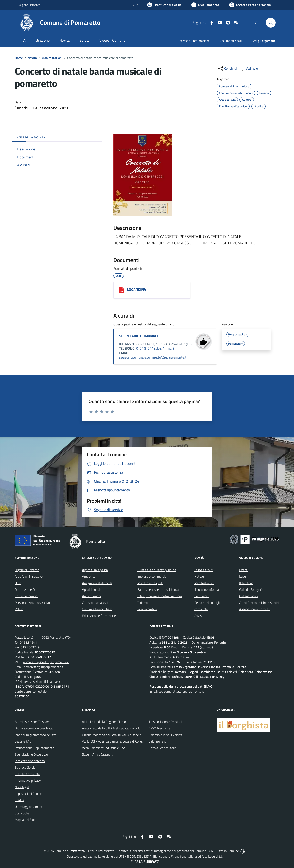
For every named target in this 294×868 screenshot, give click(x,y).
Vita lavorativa (147, 609)
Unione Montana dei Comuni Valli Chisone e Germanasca (121, 735)
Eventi (244, 570)
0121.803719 (30, 647)
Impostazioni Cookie (28, 794)
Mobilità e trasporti (150, 583)
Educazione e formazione (99, 616)
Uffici (18, 583)
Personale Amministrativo (32, 603)
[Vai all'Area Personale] (250, 5)
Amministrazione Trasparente (35, 722)
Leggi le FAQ (23, 741)
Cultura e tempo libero (97, 609)
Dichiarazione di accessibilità (34, 728)
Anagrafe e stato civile (97, 583)
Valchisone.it (157, 741)
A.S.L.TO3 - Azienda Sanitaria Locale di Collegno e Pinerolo (122, 741)
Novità (32, 58)
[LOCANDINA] (122, 290)
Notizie (199, 576)
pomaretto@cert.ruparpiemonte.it (46, 662)
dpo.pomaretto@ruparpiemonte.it (181, 691)
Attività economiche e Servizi (259, 603)
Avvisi (198, 616)
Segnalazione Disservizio (31, 754)
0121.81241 (28, 642)
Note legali (22, 787)
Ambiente (89, 576)
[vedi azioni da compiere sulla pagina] (250, 68)
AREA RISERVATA (145, 861)
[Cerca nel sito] (271, 23)
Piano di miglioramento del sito (36, 735)
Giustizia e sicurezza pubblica (157, 570)
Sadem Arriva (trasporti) (98, 754)
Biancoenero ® (163, 856)
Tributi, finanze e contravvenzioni (160, 596)
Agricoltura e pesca (95, 570)
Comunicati (202, 596)
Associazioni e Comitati (255, 609)
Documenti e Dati (26, 589)
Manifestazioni (52, 58)
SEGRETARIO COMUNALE (139, 336)
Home (19, 58)
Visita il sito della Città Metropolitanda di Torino (114, 728)
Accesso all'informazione (194, 41)
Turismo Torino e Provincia (166, 722)
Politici (19, 609)
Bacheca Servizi (25, 767)
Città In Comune (228, 851)
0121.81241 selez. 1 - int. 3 (155, 348)
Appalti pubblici (92, 589)
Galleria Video (248, 596)
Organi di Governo (27, 570)
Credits (19, 800)
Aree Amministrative (29, 576)
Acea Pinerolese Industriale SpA (104, 748)
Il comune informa (207, 589)
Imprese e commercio (152, 576)
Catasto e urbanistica (96, 603)
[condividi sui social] (227, 68)
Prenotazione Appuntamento (34, 748)
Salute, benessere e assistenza (158, 589)
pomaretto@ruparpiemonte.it (44, 667)
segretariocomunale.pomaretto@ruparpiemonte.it (153, 357)
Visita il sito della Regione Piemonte (106, 722)
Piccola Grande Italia (162, 748)
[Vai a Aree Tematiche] (205, 5)
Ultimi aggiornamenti (29, 807)
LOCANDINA (136, 289)
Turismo (143, 603)
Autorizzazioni (91, 596)
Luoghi (244, 576)
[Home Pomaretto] (59, 23)
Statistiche (22, 813)
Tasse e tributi (204, 570)
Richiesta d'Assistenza (30, 761)
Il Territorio (246, 583)
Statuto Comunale (27, 774)
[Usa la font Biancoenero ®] (164, 5)
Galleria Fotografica (252, 589)
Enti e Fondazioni (26, 596)
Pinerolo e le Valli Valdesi (165, 735)
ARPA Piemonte (159, 728)
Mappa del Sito (25, 820)
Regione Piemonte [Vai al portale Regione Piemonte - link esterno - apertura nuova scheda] (29, 5)
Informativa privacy (28, 780)
